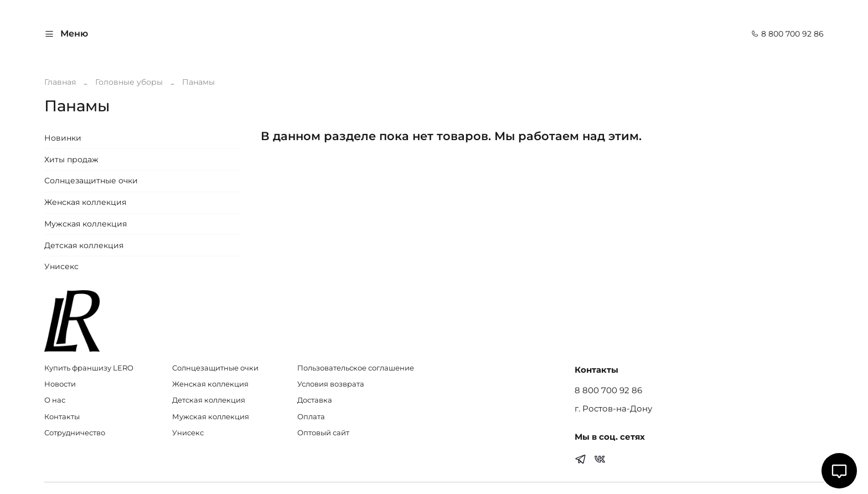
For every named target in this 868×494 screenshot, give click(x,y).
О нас (55, 400)
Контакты (62, 417)
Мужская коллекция (86, 224)
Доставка (315, 400)
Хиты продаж (71, 159)
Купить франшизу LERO (89, 368)
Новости (60, 384)
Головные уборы (129, 82)
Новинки (63, 138)
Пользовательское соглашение (356, 368)
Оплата (311, 417)
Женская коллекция (85, 202)
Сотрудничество (75, 433)
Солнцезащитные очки (91, 181)
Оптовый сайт (323, 433)
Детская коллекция (84, 245)
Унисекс (61, 266)
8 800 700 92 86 (787, 34)
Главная (60, 82)
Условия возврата (331, 384)
